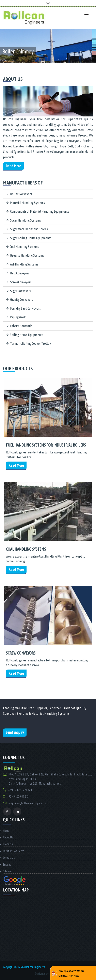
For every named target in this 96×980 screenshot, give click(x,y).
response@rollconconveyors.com (28, 803)
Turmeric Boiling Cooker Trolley (29, 343)
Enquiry (7, 865)
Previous (59, 59)
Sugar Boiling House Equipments (29, 238)
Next (67, 59)
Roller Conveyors (19, 194)
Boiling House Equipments (25, 335)
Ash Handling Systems (22, 264)
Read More (13, 166)
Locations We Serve (14, 851)
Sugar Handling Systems (24, 220)
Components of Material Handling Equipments (38, 211)
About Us (8, 837)
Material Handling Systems (26, 203)
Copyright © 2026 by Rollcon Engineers (24, 967)
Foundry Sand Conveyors (23, 308)
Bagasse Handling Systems (25, 255)
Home (6, 831)
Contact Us (9, 858)
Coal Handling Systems (22, 247)
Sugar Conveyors (19, 291)
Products (8, 844)
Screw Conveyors (19, 282)
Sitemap (8, 871)
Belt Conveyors (18, 273)
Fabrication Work (19, 326)
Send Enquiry (15, 732)
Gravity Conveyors (20, 300)
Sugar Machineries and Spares (27, 229)
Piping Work (16, 317)
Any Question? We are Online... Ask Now (71, 973)
